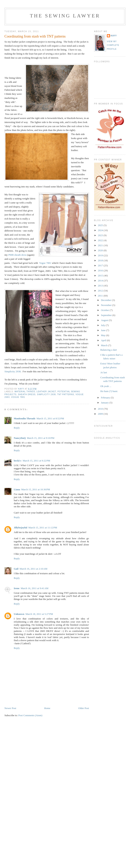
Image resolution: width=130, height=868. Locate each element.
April (104, 340)
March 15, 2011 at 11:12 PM (43, 528)
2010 (101, 409)
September (107, 315)
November (107, 305)
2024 (101, 230)
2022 (101, 240)
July (103, 325)
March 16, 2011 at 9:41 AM (34, 588)
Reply (17, 428)
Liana (17, 489)
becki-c (18, 461)
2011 (101, 296)
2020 (101, 250)
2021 (101, 245)
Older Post (84, 708)
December (106, 300)
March (104, 345)
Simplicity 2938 (13, 371)
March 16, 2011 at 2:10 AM (33, 569)
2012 (101, 291)
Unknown (19, 614)
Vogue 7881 (45, 263)
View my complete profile (113, 45)
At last (104, 372)
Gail (16, 569)
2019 (101, 255)
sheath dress (27, 394)
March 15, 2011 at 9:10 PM (41, 438)
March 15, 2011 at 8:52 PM (50, 418)
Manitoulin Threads (25, 418)
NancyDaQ (20, 438)
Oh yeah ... (106, 386)
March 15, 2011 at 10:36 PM (36, 489)
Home (47, 708)
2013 (101, 286)
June (104, 330)
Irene (17, 588)
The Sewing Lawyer (65, 16)
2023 (101, 235)
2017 (101, 265)
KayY (114, 36)
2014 (101, 281)
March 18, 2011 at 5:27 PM (39, 614)
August (105, 320)
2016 (101, 270)
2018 (101, 260)
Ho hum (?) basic (109, 391)
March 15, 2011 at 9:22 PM (36, 461)
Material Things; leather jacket (35, 392)
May (104, 335)
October (105, 310)
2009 (101, 414)
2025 (101, 225)
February (106, 398)
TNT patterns (66, 394)
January (105, 403)
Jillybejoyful (20, 528)
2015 (101, 276)
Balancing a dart (109, 350)
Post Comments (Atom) (30, 715)
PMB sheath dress (17, 255)
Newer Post (10, 708)
